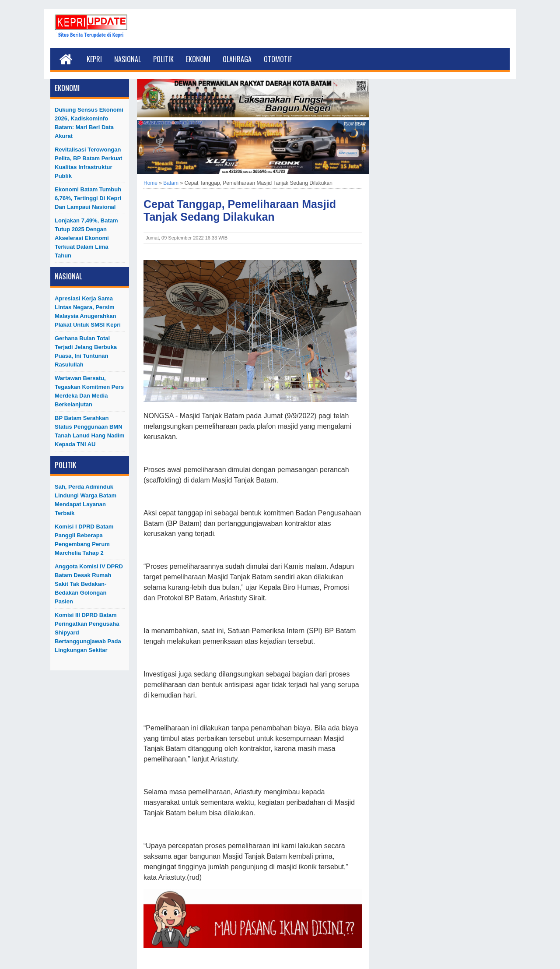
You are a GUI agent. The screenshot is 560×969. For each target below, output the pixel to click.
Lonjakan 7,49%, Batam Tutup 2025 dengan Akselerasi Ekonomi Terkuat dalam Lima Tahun (86, 238)
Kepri (94, 59)
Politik (163, 59)
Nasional (128, 59)
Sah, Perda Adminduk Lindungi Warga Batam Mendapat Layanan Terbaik (86, 500)
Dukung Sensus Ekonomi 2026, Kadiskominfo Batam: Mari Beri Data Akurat (89, 123)
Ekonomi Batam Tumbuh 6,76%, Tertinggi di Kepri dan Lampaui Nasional (88, 198)
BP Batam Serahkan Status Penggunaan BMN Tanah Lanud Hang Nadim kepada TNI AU (89, 431)
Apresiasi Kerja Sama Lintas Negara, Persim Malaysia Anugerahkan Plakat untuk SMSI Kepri (88, 312)
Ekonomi (198, 59)
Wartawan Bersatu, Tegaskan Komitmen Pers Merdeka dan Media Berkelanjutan (89, 391)
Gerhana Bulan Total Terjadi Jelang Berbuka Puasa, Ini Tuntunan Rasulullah (86, 351)
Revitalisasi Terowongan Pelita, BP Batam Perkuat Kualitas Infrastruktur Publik (88, 163)
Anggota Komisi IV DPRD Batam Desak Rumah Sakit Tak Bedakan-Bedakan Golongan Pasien (89, 584)
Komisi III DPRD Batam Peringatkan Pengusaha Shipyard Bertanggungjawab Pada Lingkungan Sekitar (88, 632)
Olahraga (237, 59)
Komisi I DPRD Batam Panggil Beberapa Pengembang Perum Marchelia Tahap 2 (84, 540)
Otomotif (278, 59)
